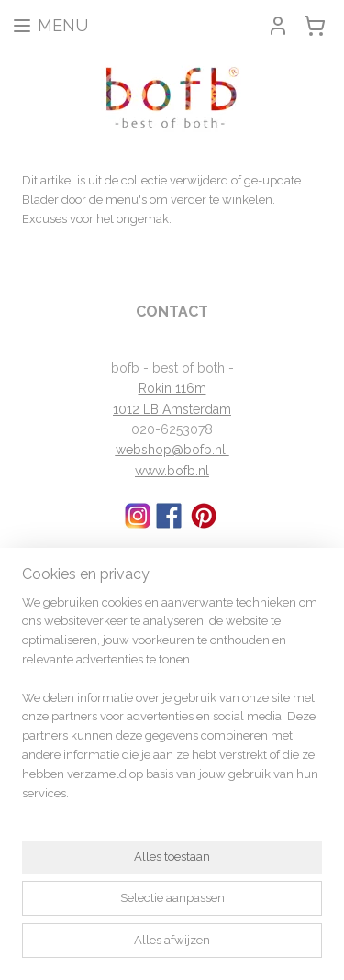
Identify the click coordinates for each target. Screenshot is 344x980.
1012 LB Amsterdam (172, 409)
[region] (172, 706)
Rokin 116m (172, 388)
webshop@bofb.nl (172, 450)
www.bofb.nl (172, 471)
